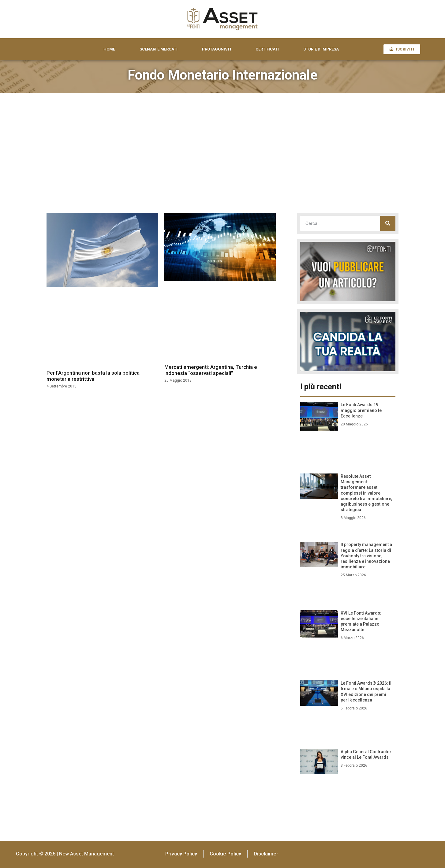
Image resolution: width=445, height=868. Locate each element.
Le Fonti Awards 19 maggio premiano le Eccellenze (361, 410)
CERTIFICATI (267, 49)
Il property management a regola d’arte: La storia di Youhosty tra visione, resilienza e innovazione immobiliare (366, 556)
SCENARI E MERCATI (159, 49)
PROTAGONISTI (217, 49)
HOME (109, 49)
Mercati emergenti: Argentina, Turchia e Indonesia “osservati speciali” (211, 370)
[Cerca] (388, 223)
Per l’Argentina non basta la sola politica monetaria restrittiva (93, 376)
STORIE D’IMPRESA (321, 49)
